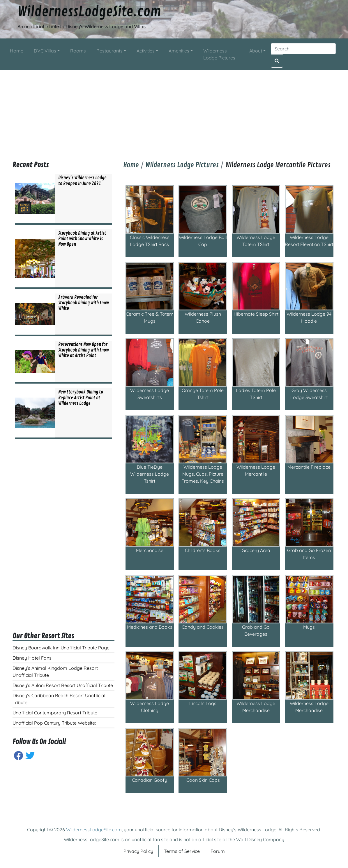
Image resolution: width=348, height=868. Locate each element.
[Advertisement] (174, 111)
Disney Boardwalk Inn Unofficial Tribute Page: (61, 648)
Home (131, 165)
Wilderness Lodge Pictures (182, 165)
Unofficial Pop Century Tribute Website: (54, 723)
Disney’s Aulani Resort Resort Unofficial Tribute (63, 685)
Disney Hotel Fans (32, 658)
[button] (47, 51)
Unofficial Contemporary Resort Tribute (55, 713)
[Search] (303, 49)
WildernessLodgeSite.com (89, 12)
